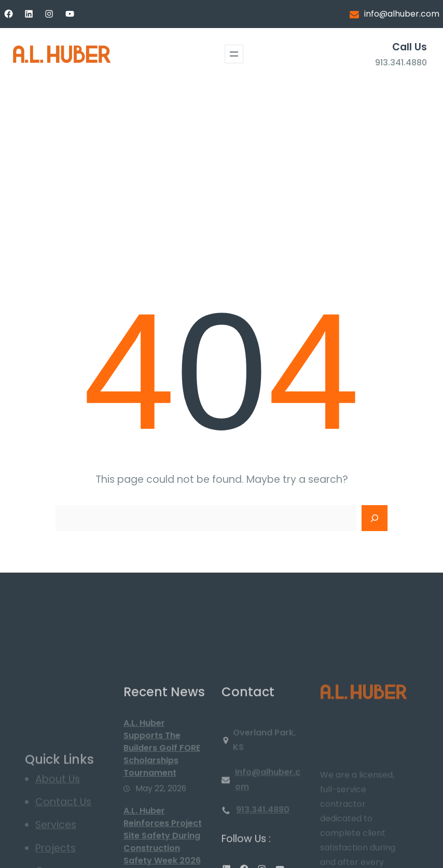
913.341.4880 (401, 63)
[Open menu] (234, 54)
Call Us (410, 47)
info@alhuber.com (402, 14)
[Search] (375, 518)
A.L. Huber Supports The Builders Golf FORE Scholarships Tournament (162, 802)
